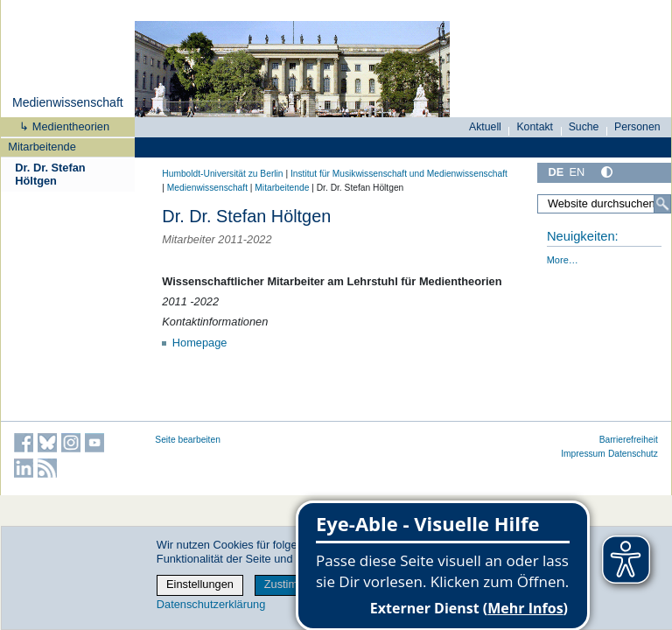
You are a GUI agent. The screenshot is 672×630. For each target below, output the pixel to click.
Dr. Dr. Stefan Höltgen (50, 174)
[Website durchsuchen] (604, 204)
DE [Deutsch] (556, 172)
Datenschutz (633, 454)
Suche (584, 127)
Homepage (200, 343)
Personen (637, 127)
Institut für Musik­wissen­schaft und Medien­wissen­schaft (399, 174)
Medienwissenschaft (68, 102)
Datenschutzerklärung (211, 604)
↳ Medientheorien (59, 126)
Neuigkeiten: (583, 236)
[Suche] (662, 204)
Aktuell (485, 127)
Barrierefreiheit (629, 440)
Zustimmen (292, 584)
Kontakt (535, 127)
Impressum (583, 454)
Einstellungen (200, 584)
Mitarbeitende (42, 147)
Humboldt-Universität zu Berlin (222, 174)
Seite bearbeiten (188, 440)
